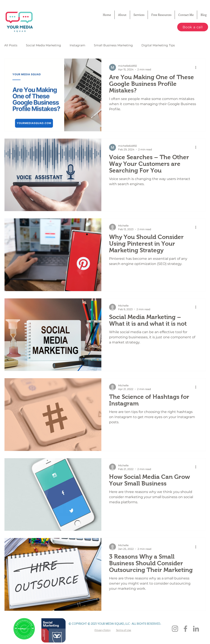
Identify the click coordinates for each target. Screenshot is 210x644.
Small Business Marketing (113, 45)
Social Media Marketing (43, 45)
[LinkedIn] (196, 629)
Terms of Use (124, 630)
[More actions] (197, 67)
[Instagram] (175, 629)
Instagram (77, 45)
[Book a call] (193, 27)
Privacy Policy (103, 630)
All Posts (11, 45)
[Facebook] (185, 629)
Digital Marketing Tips (158, 45)
